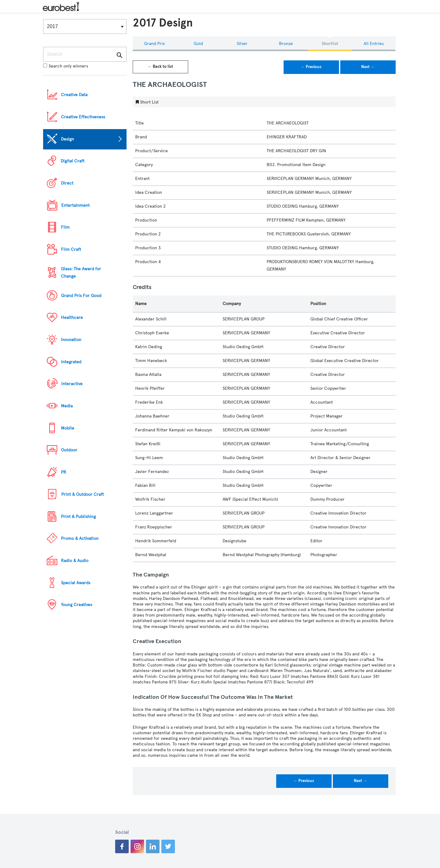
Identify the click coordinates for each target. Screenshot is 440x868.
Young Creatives (77, 605)
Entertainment (75, 205)
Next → (368, 67)
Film (65, 227)
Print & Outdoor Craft (83, 494)
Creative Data (74, 95)
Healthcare (72, 318)
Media (67, 406)
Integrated (71, 362)
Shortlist (330, 44)
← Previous (311, 67)
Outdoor (69, 450)
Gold (198, 44)
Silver (242, 44)
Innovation (71, 340)
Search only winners (66, 66)
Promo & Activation (80, 538)
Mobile (68, 428)
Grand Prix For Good (81, 296)
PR (64, 472)
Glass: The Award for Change (81, 273)
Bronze (286, 44)
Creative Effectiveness (83, 117)
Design (67, 139)
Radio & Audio (75, 561)
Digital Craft (73, 161)
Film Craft (71, 249)
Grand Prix (154, 44)
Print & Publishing (78, 517)
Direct (67, 183)
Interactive (72, 384)
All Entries (374, 44)
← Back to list (160, 67)
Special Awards (76, 583)
